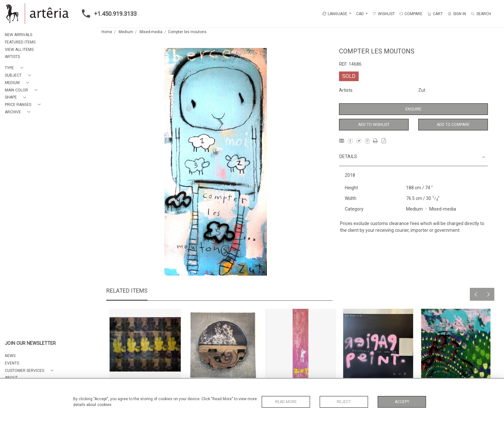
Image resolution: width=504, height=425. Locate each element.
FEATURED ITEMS (20, 42)
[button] (15, 68)
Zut (422, 90)
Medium (126, 32)
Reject (344, 402)
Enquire (413, 109)
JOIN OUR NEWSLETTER (30, 343)
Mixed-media (151, 32)
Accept (402, 402)
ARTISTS (12, 57)
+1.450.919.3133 (107, 14)
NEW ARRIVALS (19, 35)
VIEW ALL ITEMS (19, 50)
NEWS (10, 356)
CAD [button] (360, 14)
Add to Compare (453, 125)
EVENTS (12, 363)
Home (107, 32)
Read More (286, 402)
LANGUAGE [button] (335, 14)
